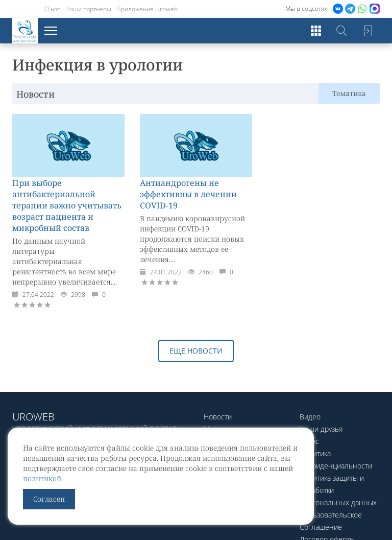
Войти (367, 31)
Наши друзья (321, 429)
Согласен (49, 499)
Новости (218, 417)
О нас (52, 9)
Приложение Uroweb (147, 9)
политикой (42, 478)
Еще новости (196, 351)
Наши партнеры (88, 9)
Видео (310, 417)
